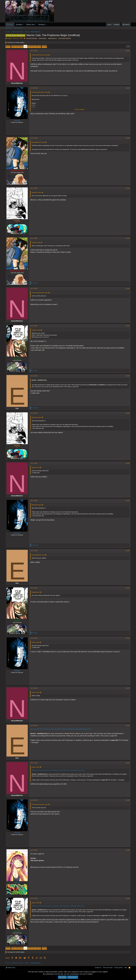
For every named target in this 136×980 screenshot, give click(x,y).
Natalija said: (36, 592)
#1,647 (128, 326)
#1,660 (128, 898)
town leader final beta (65, 38)
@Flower (34, 729)
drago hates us (52, 38)
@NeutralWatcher (69, 729)
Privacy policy (119, 968)
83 (25, 46)
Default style (10, 968)
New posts (9, 28)
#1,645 (128, 238)
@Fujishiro (58, 729)
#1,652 (128, 551)
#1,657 (128, 763)
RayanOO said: (36, 192)
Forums (10, 24)
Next (44, 46)
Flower (17, 883)
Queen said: (35, 467)
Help (126, 968)
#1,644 (128, 188)
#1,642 (128, 88)
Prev (8, 46)
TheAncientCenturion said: (40, 55)
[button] (24, 24)
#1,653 (128, 588)
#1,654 (128, 638)
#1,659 (128, 850)
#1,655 (128, 688)
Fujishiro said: (36, 243)
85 (32, 46)
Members (42, 24)
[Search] (126, 24)
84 (29, 46)
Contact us (98, 968)
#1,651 (128, 501)
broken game (43, 38)
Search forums (18, 28)
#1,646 (128, 288)
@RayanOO (87, 729)
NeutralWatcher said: (38, 142)
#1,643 (128, 138)
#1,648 (128, 376)
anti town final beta (32, 38)
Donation (19, 24)
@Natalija (79, 729)
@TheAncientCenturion (45, 729)
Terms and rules (108, 968)
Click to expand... (80, 109)
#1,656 (128, 726)
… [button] (15, 46)
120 (39, 46)
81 (19, 46)
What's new (30, 24)
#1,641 (128, 51)
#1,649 (128, 413)
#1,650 (128, 463)
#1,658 (128, 800)
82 (22, 46)
